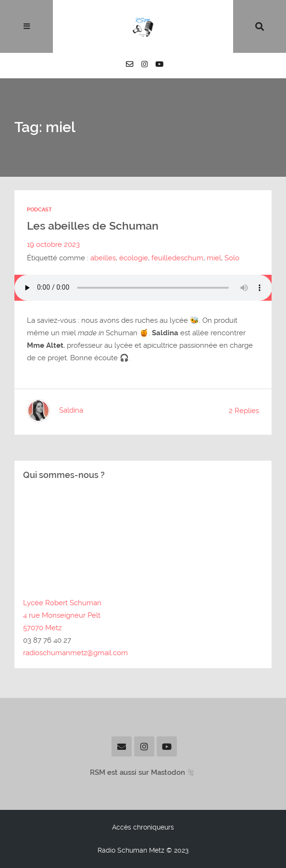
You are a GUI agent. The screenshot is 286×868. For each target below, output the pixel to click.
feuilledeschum (177, 258)
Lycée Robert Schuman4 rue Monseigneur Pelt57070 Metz (62, 615)
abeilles (103, 258)
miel (214, 258)
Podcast (39, 210)
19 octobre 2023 (53, 245)
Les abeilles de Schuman (93, 226)
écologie (134, 258)
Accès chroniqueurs (143, 827)
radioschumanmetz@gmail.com (75, 653)
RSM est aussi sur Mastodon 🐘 (143, 772)
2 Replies (244, 411)
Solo (232, 258)
